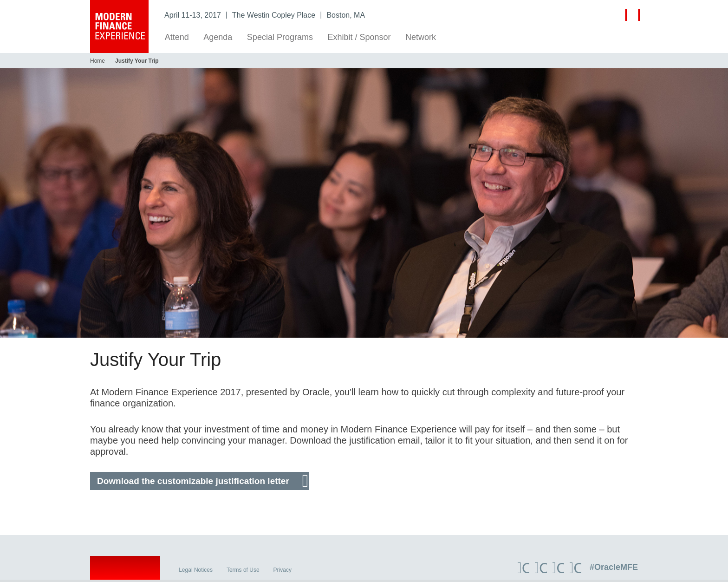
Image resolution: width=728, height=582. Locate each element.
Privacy (283, 572)
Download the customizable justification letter (193, 481)
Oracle (125, 572)
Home (97, 61)
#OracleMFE (614, 569)
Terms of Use (243, 572)
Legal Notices (196, 572)
